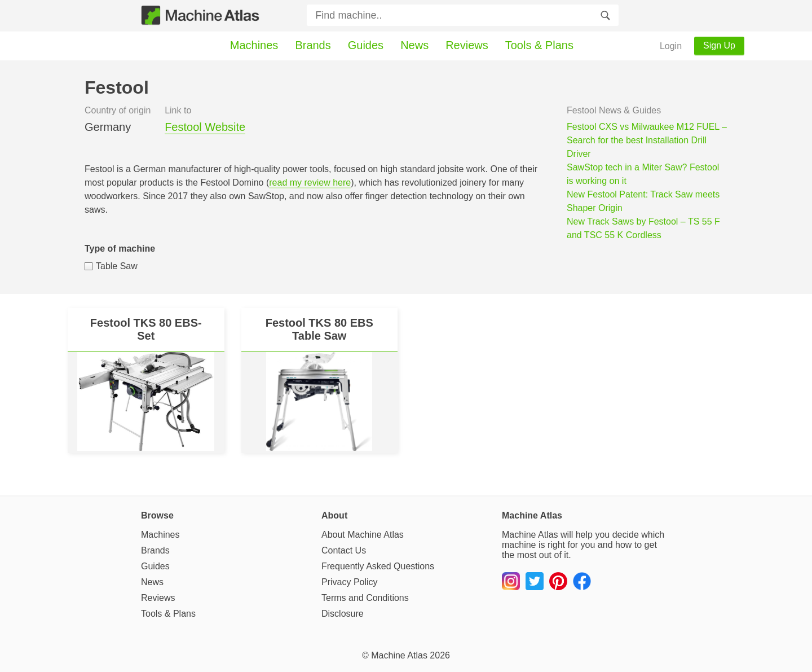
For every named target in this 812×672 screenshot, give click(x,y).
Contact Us (344, 550)
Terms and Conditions (365, 598)
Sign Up (719, 45)
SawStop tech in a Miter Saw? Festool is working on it (643, 174)
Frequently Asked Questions (378, 566)
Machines (254, 45)
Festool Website (205, 127)
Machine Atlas (399, 655)
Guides (366, 45)
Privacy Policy (350, 582)
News (414, 45)
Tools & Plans (539, 45)
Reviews (467, 45)
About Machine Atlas (363, 535)
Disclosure (343, 614)
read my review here (310, 183)
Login (671, 46)
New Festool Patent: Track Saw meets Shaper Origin (643, 201)
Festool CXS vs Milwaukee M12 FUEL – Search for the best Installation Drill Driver (647, 140)
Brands (313, 45)
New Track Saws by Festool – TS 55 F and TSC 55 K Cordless (643, 228)
